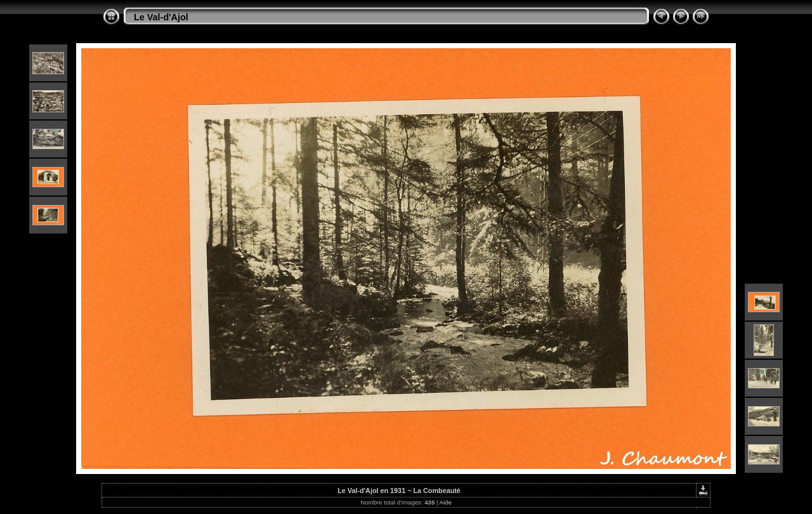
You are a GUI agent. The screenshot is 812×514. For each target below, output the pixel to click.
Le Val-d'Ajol (161, 17)
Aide (446, 502)
